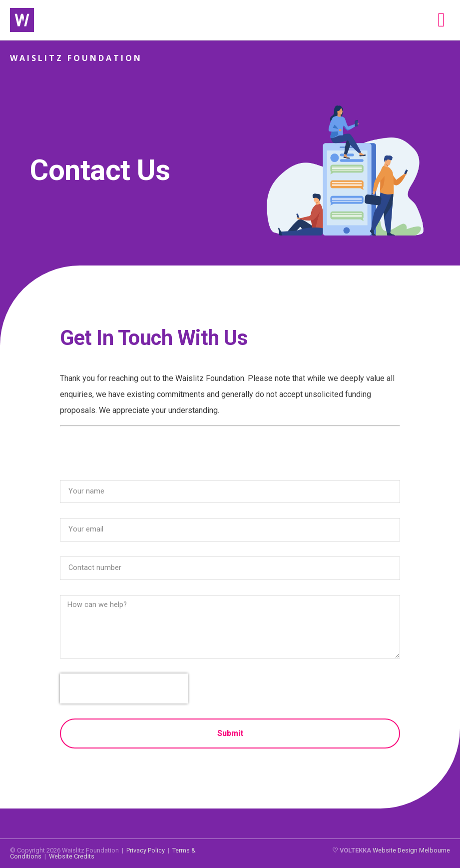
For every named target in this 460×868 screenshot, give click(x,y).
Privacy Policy (146, 850)
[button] (441, 20)
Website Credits (72, 856)
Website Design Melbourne (411, 850)
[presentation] (124, 688)
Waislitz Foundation (76, 58)
